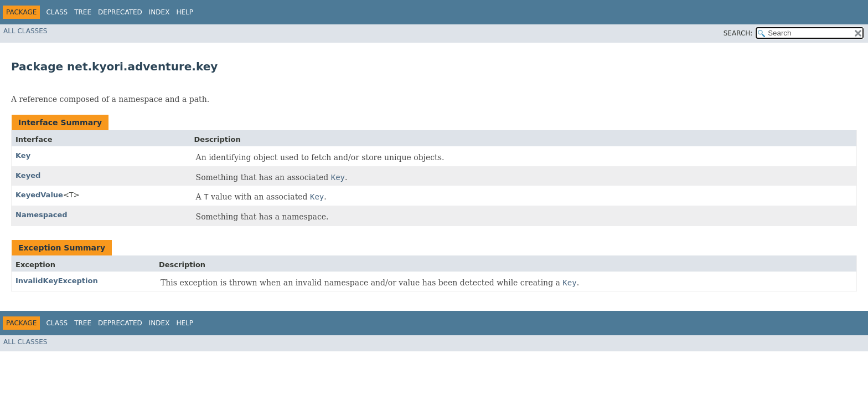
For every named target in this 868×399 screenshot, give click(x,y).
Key (23, 155)
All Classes (25, 31)
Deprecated (120, 12)
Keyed (28, 175)
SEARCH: (738, 33)
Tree (83, 12)
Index (159, 12)
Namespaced (42, 215)
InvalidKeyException (57, 281)
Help (185, 12)
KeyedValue (39, 195)
